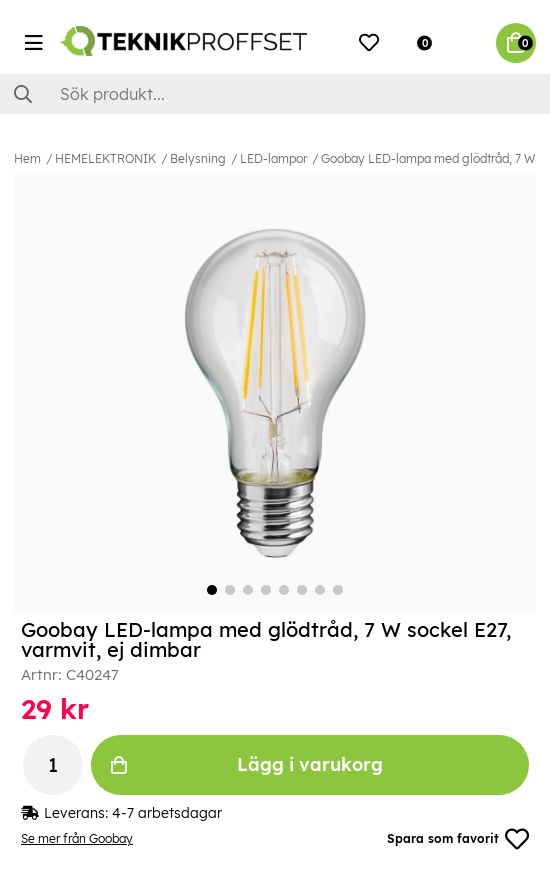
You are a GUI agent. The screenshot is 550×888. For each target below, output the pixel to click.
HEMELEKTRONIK (105, 158)
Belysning (198, 158)
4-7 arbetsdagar (167, 813)
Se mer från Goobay (77, 838)
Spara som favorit (458, 839)
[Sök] (275, 94)
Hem (27, 158)
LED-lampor (273, 158)
